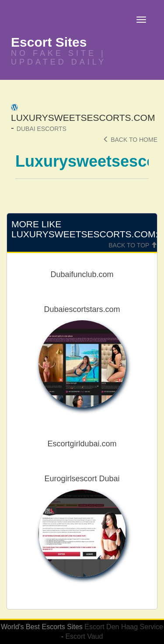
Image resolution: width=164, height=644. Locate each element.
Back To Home (130, 140)
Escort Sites (49, 42)
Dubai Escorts (42, 129)
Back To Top (133, 245)
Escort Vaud (84, 636)
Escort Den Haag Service (124, 627)
